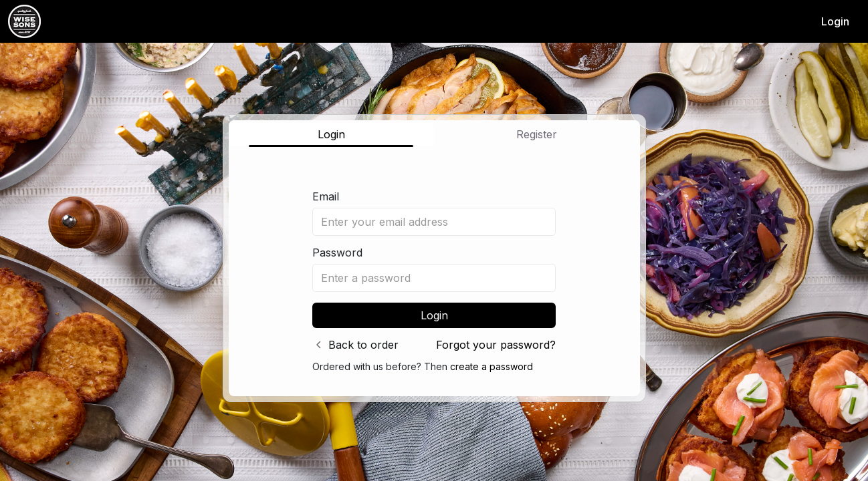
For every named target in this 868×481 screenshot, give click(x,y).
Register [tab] (537, 134)
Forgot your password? (496, 345)
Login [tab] (331, 134)
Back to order (363, 345)
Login (835, 21)
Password (337, 253)
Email (326, 196)
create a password (492, 366)
